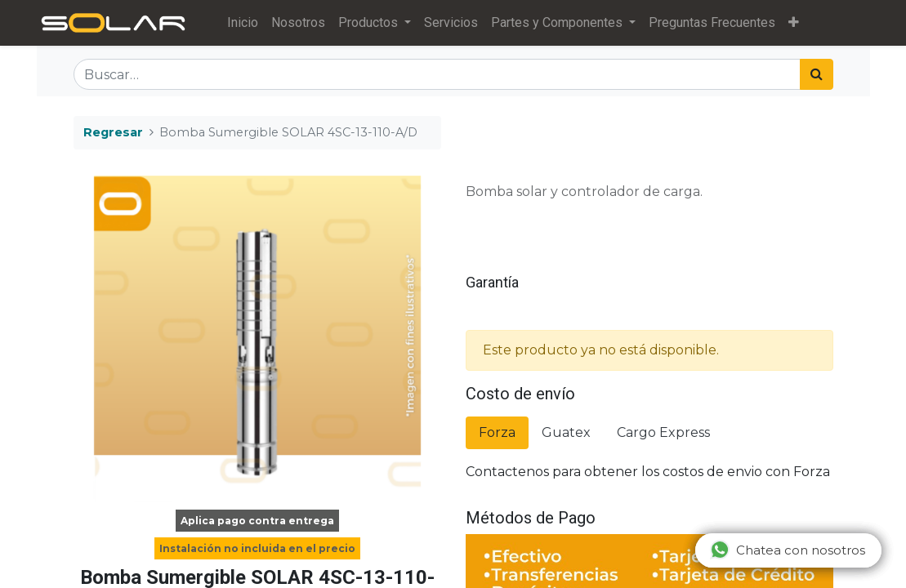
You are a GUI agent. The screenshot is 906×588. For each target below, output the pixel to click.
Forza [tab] (497, 432)
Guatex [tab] (566, 432)
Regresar (113, 132)
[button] (794, 23)
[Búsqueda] (817, 74)
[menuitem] (243, 23)
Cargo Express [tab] (663, 432)
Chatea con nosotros (788, 550)
